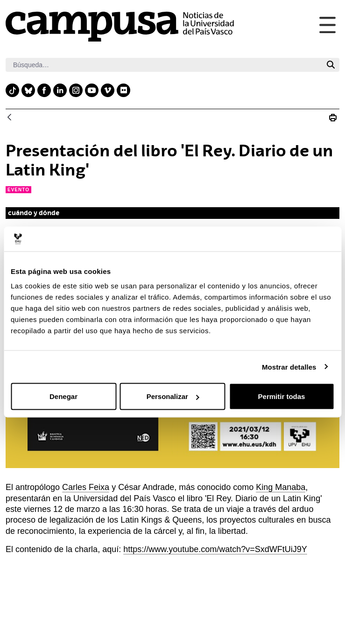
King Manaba (281, 487)
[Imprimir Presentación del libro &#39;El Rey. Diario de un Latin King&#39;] (333, 118)
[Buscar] (164, 65)
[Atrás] (9, 118)
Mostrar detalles (289, 367)
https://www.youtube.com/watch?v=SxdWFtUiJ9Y (215, 549)
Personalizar (173, 396)
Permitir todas (282, 396)
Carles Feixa (86, 487)
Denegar (63, 396)
